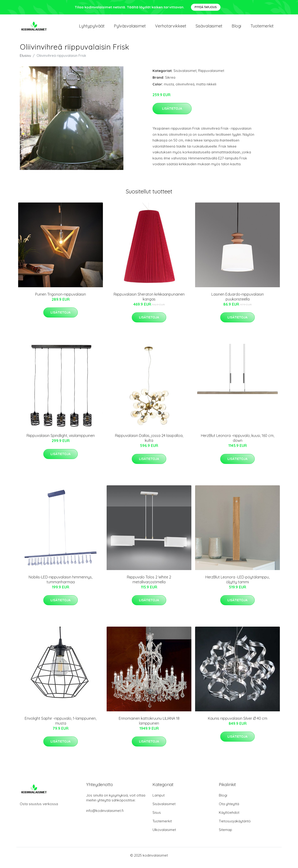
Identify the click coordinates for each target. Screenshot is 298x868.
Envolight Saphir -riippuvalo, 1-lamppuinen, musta (61, 725)
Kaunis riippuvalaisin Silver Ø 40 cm (238, 723)
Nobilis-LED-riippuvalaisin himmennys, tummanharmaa (61, 584)
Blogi (236, 28)
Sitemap (225, 834)
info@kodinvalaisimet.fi (105, 815)
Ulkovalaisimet (164, 834)
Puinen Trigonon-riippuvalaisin (61, 299)
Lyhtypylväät (92, 28)
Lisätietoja (172, 113)
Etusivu (25, 60)
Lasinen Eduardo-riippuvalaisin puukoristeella (238, 301)
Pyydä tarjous (206, 7)
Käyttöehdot (229, 817)
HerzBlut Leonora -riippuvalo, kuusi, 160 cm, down (238, 443)
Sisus (157, 817)
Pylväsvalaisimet (130, 28)
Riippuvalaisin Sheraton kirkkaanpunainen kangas (149, 301)
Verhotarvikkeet (171, 28)
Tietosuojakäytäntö (235, 826)
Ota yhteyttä (229, 809)
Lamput (159, 800)
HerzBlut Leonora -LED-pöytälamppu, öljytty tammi (237, 584)
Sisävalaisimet (209, 28)
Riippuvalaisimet (211, 75)
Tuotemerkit (262, 28)
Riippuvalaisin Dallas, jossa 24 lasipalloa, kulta (149, 443)
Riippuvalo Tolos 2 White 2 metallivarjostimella (149, 584)
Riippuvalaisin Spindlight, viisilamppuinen (61, 440)
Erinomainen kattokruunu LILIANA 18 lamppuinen (149, 725)
